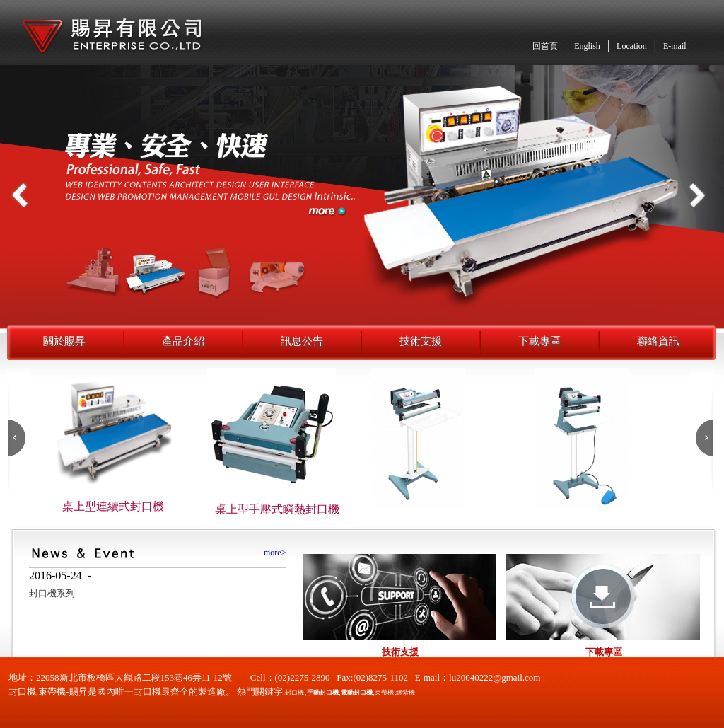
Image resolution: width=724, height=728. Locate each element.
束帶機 (384, 693)
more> (275, 553)
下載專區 (539, 341)
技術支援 (421, 341)
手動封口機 (323, 693)
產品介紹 (183, 341)
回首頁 (545, 46)
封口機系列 (52, 593)
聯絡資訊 (658, 341)
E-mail (675, 46)
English (587, 46)
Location (632, 46)
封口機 (294, 693)
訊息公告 (302, 341)
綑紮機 (405, 693)
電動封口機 (357, 693)
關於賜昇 (64, 341)
